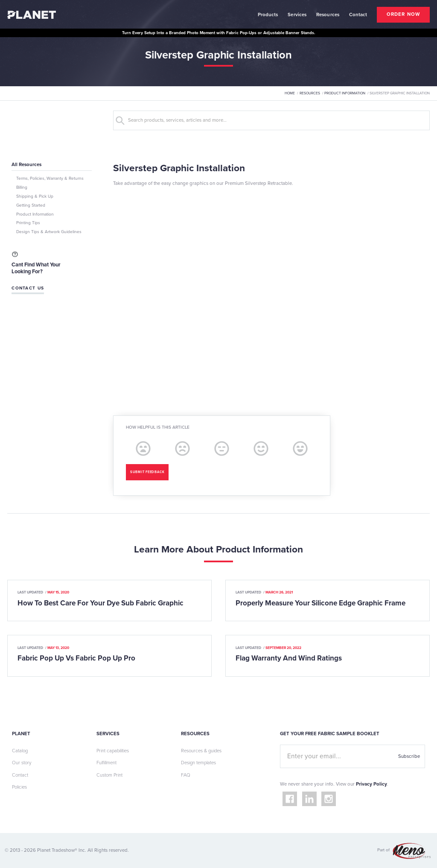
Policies (19, 787)
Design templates (198, 763)
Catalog (20, 751)
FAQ (186, 775)
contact (358, 15)
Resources (328, 15)
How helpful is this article (158, 427)
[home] (32, 15)
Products (268, 15)
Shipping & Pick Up (35, 196)
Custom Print (109, 775)
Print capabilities (113, 751)
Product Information (345, 93)
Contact (20, 775)
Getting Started (31, 205)
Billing (22, 187)
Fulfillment (106, 763)
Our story (22, 763)
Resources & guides (201, 751)
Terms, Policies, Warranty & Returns (50, 178)
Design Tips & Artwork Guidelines (49, 232)
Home (290, 93)
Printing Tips (28, 223)
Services (297, 15)
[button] (268, 15)
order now (403, 14)
